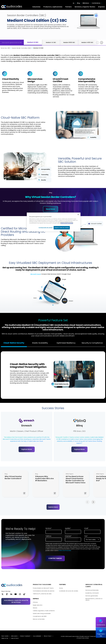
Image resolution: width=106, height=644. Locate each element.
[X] (3, 595)
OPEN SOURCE (14, 636)
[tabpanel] (53, 374)
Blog (78, 3)
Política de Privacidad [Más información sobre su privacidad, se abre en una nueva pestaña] (67, 223)
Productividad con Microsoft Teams (43, 588)
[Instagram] (20, 595)
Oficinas (35, 602)
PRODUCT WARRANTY (25, 636)
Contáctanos (101, 625)
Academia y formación (92, 593)
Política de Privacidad (65, 551)
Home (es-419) (5, 48)
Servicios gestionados (92, 596)
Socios (61, 588)
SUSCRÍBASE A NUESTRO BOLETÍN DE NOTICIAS (16, 601)
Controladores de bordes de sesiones (44, 591)
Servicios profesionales (92, 590)
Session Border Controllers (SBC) (22, 48)
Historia (35, 608)
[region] (54, 222)
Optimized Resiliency (66, 343)
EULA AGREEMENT (37, 636)
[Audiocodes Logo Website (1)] (12, 7)
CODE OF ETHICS (15, 638)
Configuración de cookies (46, 228)
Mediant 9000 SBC (69, 42)
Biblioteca (86, 3)
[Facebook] (7, 595)
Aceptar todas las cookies (62, 228)
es (74, 3)
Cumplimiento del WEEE (40, 616)
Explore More (27, 449)
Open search (104, 3)
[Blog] (24, 595)
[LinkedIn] (11, 595)
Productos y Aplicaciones (53, 7)
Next (93, 502)
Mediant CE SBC (33, 42)
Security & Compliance (92, 343)
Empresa (101, 7)
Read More (51, 209)
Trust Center (5, 636)
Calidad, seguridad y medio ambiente (44, 611)
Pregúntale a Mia (101, 635)
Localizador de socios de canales (69, 591)
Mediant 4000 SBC (87, 42)
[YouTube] (16, 595)
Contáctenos (96, 3)
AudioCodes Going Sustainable (42, 613)
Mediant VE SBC (51, 42)
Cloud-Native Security (14, 343)
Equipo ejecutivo (38, 605)
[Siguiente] (102, 43)
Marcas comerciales (39, 619)
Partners (68, 7)
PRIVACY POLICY (48, 636)
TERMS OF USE (5, 638)
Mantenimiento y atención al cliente (94, 599)
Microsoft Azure (36, 274)
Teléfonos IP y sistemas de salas (42, 594)
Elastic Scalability (40, 343)
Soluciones (36, 7)
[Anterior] (97, 43)
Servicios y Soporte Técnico (85, 7)
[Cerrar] (78, 215)
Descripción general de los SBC (12, 43)
